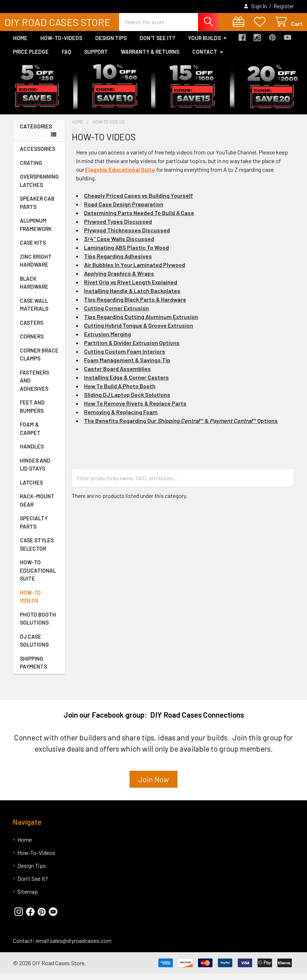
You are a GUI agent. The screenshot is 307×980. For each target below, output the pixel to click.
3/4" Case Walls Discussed (119, 245)
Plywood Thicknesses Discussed (127, 237)
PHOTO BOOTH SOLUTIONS (38, 625)
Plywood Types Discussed (118, 228)
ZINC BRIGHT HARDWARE (36, 267)
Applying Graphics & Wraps (119, 280)
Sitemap (28, 898)
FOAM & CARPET (30, 435)
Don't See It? (157, 44)
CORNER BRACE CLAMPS (39, 361)
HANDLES (32, 453)
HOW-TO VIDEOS (30, 603)
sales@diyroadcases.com (81, 947)
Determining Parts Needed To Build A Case (139, 219)
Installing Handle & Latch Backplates (132, 297)
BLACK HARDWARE (34, 289)
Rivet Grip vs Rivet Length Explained (131, 288)
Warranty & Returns (150, 58)
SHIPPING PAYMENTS (33, 669)
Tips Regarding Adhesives (118, 262)
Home (20, 44)
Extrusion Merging (108, 340)
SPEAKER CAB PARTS (37, 209)
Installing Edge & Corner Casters (126, 384)
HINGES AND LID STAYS (35, 471)
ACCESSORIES (38, 155)
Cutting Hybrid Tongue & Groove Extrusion (139, 332)
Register (284, 6)
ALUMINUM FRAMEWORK (36, 231)
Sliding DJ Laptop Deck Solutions (127, 401)
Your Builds (208, 44)
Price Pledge (31, 58)
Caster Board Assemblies (117, 375)
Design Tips (111, 44)
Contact (208, 58)
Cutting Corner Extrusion (117, 314)
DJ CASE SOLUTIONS (34, 647)
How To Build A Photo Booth (120, 392)
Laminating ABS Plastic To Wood (126, 254)
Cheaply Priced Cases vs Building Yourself (139, 202)
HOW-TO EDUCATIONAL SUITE (38, 577)
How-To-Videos (61, 44)
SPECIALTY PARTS (34, 529)
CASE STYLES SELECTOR (37, 551)
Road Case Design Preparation (124, 211)
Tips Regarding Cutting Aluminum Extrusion (141, 323)
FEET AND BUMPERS (32, 413)
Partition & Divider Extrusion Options (132, 349)
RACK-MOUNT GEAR (37, 507)
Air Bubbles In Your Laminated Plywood (135, 271)
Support (96, 58)
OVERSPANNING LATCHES (39, 187)
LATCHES (31, 489)
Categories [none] (36, 133)
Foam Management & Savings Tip (127, 366)
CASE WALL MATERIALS (34, 311)
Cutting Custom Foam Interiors (125, 358)
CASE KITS (33, 249)
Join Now (153, 786)
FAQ (66, 58)
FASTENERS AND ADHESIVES (34, 387)
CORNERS (32, 343)
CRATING (31, 169)
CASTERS (32, 329)
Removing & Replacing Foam (121, 418)
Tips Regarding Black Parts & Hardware (135, 306)
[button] (153, 789)
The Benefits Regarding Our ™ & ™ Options (181, 427)
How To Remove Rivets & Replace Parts (135, 410)
